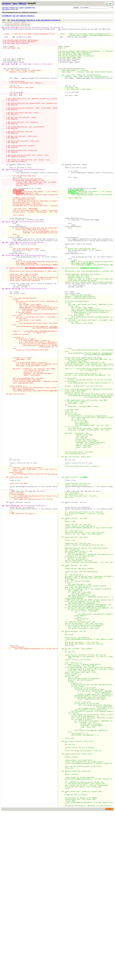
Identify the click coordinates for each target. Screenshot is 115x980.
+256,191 (13, 609)
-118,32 (7, 202)
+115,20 (14, 305)
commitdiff (28, 8)
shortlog (12, 8)
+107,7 (13, 290)
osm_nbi (15, 16)
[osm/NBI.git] (7, 16)
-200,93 (7, 346)
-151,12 (7, 265)
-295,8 (7, 609)
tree (34, 8)
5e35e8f (10, 23)
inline (7, 9)
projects (6, 3)
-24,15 (7, 29)
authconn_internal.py (27, 16)
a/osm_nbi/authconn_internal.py (23, 20)
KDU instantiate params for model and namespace (20, 13)
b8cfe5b (17, 23)
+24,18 (13, 29)
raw (3, 9)
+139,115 (14, 346)
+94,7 (13, 265)
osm (15, 3)
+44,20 (13, 73)
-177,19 (7, 305)
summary (5, 8)
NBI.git (22, 3)
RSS (111, 977)
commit (21, 8)
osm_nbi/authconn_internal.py (18, 25)
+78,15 (13, 202)
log (17, 8)
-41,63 (7, 73)
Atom (107, 977)
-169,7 (7, 290)
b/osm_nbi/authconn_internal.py (48, 20)
